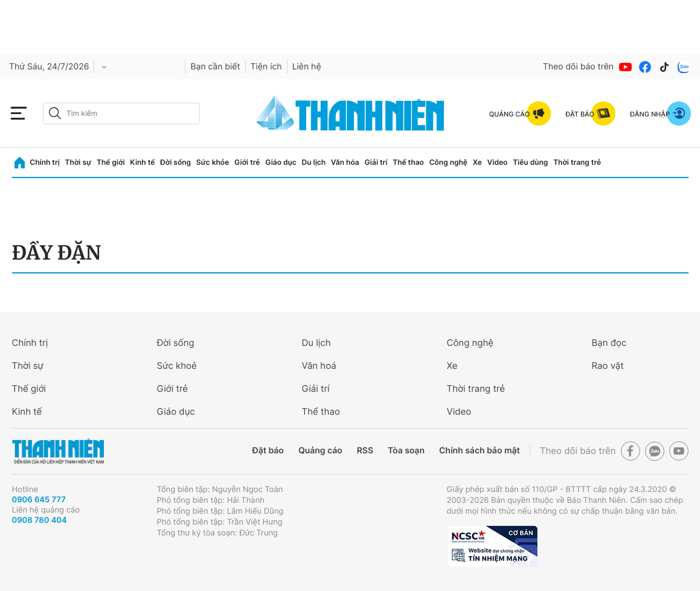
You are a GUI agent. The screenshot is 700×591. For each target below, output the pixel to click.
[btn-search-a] (55, 113)
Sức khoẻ (177, 366)
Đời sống (175, 162)
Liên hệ (307, 67)
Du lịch (314, 162)
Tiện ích (266, 67)
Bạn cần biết (215, 67)
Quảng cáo (320, 451)
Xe (477, 162)
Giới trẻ (247, 162)
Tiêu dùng (530, 162)
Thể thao (408, 162)
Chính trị (45, 162)
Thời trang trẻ (577, 162)
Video (498, 162)
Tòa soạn (406, 451)
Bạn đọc (609, 343)
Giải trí (376, 162)
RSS (365, 451)
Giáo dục (281, 162)
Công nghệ (448, 162)
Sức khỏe (213, 162)
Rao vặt (608, 366)
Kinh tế (142, 162)
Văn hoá (319, 366)
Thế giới (111, 162)
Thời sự (79, 162)
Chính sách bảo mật (480, 451)
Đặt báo (268, 451)
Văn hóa (345, 162)
